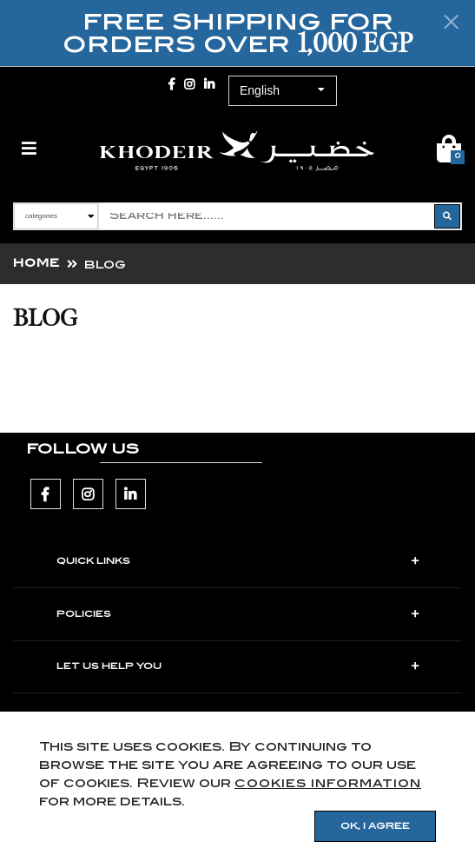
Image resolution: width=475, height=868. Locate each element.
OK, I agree (375, 826)
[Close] (451, 22)
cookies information (328, 783)
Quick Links (93, 561)
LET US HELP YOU (109, 666)
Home (36, 263)
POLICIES (84, 614)
